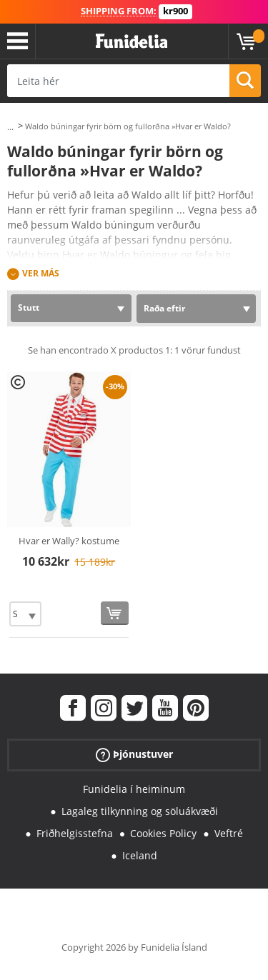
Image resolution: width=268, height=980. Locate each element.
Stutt (29, 307)
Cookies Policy (163, 833)
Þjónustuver (134, 755)
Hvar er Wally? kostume (69, 541)
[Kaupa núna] (115, 613)
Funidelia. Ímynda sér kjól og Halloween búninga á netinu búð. (131, 41)
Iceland (140, 855)
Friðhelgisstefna (75, 833)
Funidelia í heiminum (134, 789)
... (10, 127)
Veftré (229, 833)
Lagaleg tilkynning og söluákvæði (140, 811)
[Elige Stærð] (25, 614)
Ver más (41, 273)
